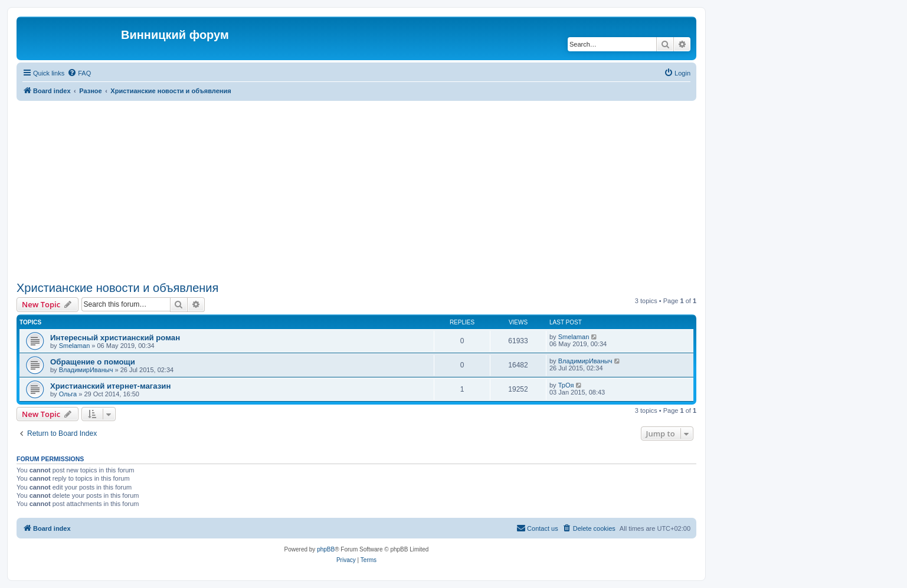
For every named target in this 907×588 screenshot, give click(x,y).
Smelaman (75, 346)
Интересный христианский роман (115, 338)
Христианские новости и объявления (117, 288)
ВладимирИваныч (86, 370)
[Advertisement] (356, 189)
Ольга (68, 394)
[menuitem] (79, 73)
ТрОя (566, 385)
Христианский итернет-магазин (110, 386)
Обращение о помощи (93, 362)
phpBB (326, 549)
